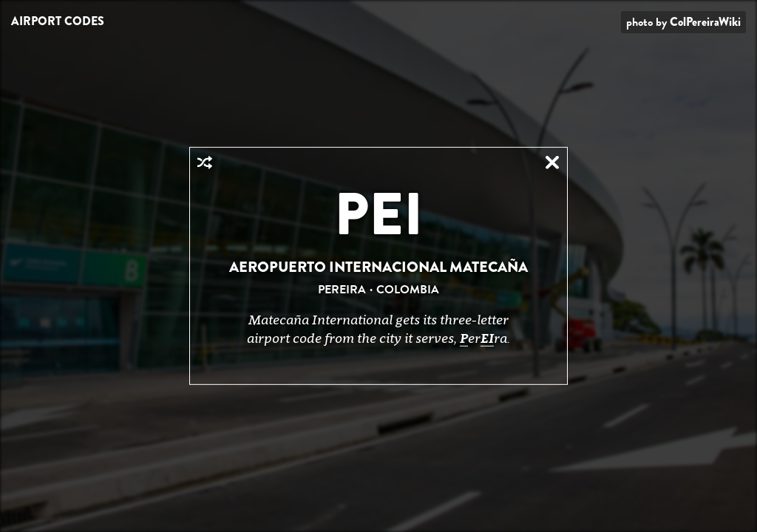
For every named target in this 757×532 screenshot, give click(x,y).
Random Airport (205, 163)
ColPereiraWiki (705, 22)
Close (552, 163)
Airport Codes (58, 21)
